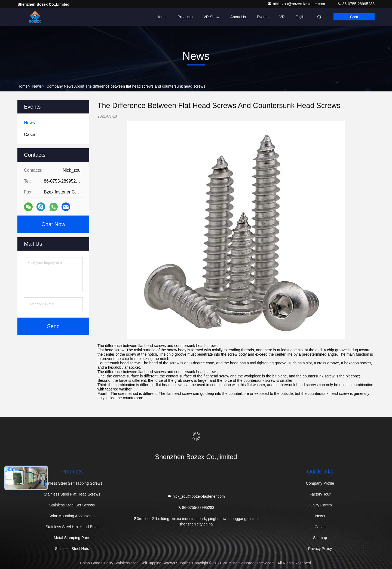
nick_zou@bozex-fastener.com (297, 4)
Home (162, 17)
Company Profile (320, 483)
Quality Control (320, 505)
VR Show (211, 17)
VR (282, 17)
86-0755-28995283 (356, 4)
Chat (354, 17)
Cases (320, 527)
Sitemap (320, 538)
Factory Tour (320, 494)
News (37, 86)
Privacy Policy (320, 549)
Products (185, 17)
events (263, 17)
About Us (238, 17)
